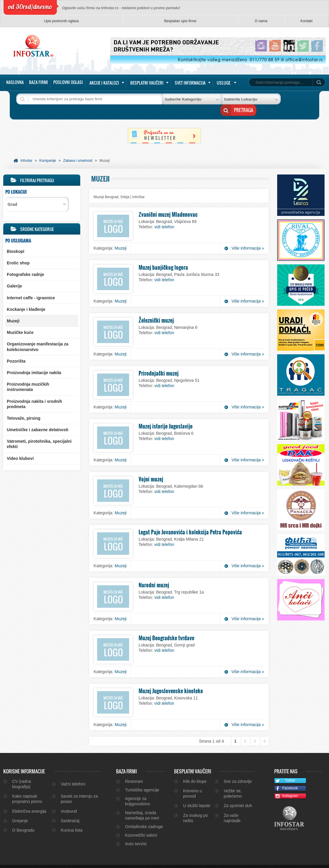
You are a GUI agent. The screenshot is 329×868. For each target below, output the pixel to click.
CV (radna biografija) (22, 773)
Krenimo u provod (192, 783)
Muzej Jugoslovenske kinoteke (171, 680)
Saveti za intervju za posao (79, 788)
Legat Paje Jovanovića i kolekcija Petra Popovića (190, 521)
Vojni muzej (151, 468)
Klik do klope (195, 770)
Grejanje (20, 810)
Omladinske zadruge (144, 816)
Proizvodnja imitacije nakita (34, 362)
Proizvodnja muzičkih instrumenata (28, 376)
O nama (261, 21)
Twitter (285, 770)
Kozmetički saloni (141, 824)
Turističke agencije (142, 779)
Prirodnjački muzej (159, 362)
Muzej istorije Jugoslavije (166, 415)
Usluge (224, 83)
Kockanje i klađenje (26, 298)
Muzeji (13, 310)
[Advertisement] (42, 503)
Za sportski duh (238, 795)
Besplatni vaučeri (147, 83)
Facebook (286, 778)
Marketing (309, 861)
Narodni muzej (154, 574)
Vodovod (69, 800)
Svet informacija (190, 83)
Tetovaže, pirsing (24, 407)
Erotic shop (18, 252)
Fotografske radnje (25, 264)
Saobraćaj (70, 810)
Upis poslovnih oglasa (61, 21)
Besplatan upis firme (180, 21)
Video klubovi (20, 447)
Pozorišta (16, 350)
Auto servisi (136, 833)
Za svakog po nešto (195, 807)
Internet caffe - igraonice (31, 287)
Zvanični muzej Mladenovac (168, 203)
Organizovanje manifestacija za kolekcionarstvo (38, 336)
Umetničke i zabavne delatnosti (38, 419)
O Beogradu (23, 819)
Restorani (134, 770)
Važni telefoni (73, 773)
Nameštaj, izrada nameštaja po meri (142, 804)
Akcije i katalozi (104, 83)
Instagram (286, 785)
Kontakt (307, 21)
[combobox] (37, 194)
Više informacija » (248, 237)
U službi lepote (197, 795)
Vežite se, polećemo (233, 783)
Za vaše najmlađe (232, 807)
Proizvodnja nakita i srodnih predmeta (34, 393)
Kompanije (48, 150)
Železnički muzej (156, 309)
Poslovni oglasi (68, 82)
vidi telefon (164, 216)
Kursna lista (72, 819)
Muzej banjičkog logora (163, 256)
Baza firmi (38, 82)
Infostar (26, 150)
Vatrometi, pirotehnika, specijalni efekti (39, 433)
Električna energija (29, 800)
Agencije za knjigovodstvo (138, 790)
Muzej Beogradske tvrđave (166, 627)
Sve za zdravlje (238, 770)
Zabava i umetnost (78, 150)
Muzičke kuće (20, 321)
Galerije (14, 275)
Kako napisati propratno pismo (27, 788)
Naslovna (15, 82)
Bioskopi (16, 240)
